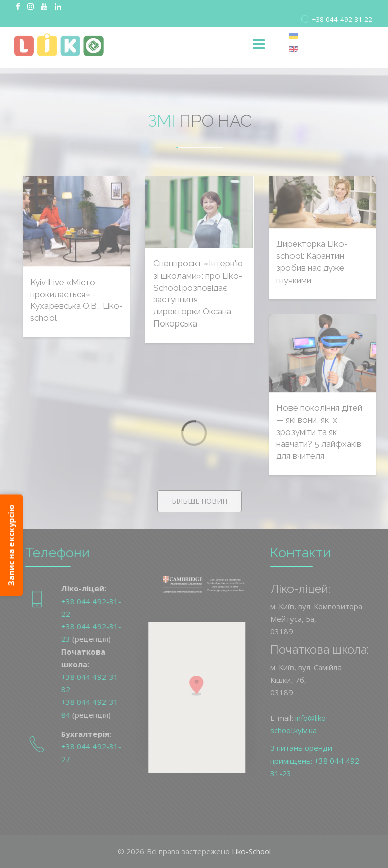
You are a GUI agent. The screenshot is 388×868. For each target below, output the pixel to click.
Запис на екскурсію (11, 546)
